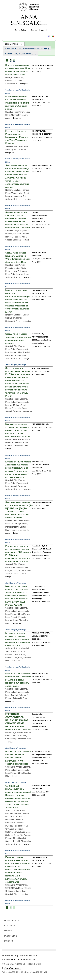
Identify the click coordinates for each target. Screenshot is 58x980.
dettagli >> (24, 84)
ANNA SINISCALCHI (29, 20)
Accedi (44, 30)
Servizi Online (21, 30)
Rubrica (34, 30)
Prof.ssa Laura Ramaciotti (23, 959)
